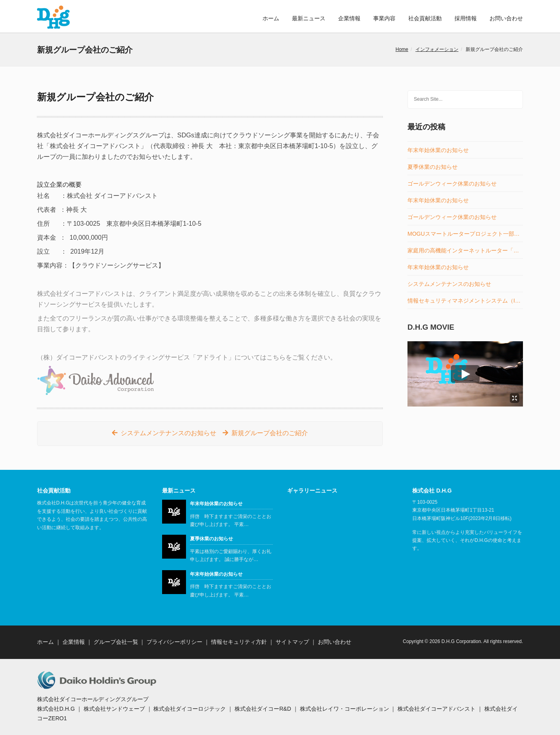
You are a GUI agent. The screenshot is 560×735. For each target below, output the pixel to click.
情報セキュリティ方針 (239, 642)
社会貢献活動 (425, 18)
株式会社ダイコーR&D (263, 709)
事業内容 (384, 18)
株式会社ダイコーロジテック (190, 709)
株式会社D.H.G (56, 709)
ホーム (271, 18)
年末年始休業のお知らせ (438, 150)
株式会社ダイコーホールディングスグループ (93, 699)
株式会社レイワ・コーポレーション (345, 709)
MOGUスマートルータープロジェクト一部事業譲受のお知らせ (465, 234)
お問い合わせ (506, 18)
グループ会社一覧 (116, 642)
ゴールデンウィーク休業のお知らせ (452, 184)
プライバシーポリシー (174, 642)
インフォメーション (437, 49)
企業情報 (349, 18)
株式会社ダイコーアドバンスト (437, 709)
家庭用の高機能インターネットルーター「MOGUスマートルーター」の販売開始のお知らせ (465, 251)
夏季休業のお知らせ (433, 167)
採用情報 (466, 18)
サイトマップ (292, 642)
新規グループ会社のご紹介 (270, 433)
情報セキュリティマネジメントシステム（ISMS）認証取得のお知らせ (465, 301)
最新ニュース (309, 18)
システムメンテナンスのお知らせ (168, 433)
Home (402, 49)
